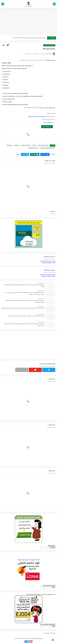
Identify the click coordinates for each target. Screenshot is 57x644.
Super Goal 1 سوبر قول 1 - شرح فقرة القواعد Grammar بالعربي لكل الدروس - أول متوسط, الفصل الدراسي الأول (24, 294)
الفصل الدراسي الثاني (49, 45)
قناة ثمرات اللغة (48, 123)
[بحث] (3, 4)
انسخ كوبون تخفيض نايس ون (48, 625)
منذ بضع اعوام (40, 283)
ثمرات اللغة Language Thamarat (22, 639)
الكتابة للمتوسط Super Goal (48, 275)
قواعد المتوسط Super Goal (48, 261)
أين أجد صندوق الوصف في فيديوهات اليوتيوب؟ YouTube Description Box (26, 316)
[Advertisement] (28, 22)
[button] (45, 154)
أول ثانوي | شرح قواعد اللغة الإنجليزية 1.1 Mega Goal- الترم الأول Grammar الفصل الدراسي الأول (24, 325)
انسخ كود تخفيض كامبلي (49, 586)
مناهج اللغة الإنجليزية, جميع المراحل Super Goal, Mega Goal (29, 38)
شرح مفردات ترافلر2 (26, 146)
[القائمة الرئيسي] (54, 4)
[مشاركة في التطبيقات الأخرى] (18, 154)
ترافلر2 (34, 146)
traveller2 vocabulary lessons (48, 148)
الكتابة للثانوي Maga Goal (48, 276)
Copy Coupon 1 (52, 546)
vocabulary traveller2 (33, 148)
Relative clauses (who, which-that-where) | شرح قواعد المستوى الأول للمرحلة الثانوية (23, 308)
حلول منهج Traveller (47, 120)
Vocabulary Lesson (31, 108)
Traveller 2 (16, 146)
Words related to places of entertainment (33, 60)
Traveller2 (9, 146)
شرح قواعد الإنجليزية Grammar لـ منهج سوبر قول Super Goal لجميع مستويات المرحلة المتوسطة (25, 301)
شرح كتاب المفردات (49, 633)
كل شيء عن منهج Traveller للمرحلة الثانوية (40, 117)
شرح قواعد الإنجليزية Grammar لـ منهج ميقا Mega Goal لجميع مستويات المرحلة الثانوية (25, 286)
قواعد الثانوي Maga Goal (49, 263)
